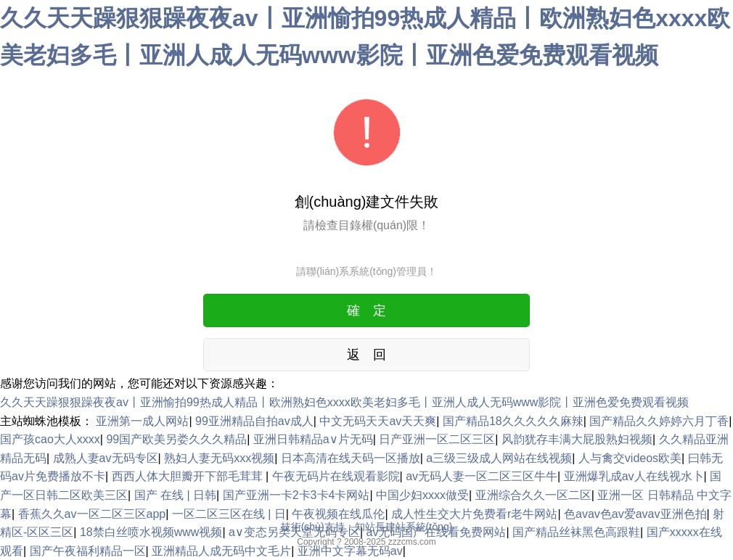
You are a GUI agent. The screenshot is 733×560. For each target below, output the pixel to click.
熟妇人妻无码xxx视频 (219, 458)
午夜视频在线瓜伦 (338, 514)
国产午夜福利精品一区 (88, 551)
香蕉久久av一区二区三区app (92, 514)
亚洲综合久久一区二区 (533, 495)
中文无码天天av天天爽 (378, 421)
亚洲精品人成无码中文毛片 (221, 551)
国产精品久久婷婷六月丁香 (659, 421)
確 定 (366, 310)
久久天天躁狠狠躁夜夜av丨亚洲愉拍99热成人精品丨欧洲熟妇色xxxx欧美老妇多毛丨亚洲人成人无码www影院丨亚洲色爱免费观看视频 (344, 402)
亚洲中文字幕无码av (350, 551)
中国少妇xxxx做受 (422, 495)
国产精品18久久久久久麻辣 (513, 421)
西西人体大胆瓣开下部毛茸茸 (189, 476)
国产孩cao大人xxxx (50, 439)
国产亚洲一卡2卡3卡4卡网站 (296, 495)
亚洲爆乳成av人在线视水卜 (634, 476)
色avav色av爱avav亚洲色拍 (635, 514)
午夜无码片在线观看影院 (336, 476)
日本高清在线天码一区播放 (351, 458)
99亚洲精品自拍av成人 (254, 421)
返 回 (366, 355)
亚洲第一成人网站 (142, 421)
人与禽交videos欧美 (630, 458)
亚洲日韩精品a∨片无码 (313, 439)
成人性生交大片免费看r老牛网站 (474, 514)
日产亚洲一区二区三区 (437, 439)
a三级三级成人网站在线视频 (499, 458)
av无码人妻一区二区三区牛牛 (482, 476)
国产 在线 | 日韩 (176, 495)
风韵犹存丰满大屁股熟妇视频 (577, 439)
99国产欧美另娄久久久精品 (176, 439)
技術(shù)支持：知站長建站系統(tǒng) (367, 527)
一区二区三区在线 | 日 (229, 514)
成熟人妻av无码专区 (106, 458)
